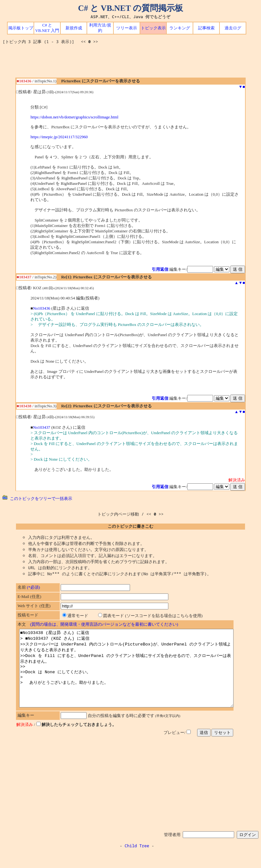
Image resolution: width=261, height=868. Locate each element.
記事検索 (206, 28)
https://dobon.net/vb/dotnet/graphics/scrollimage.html (74, 117)
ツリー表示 (127, 28)
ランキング (180, 28)
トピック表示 (153, 28)
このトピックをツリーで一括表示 (37, 498)
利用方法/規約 (100, 28)
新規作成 (74, 28)
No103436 (42, 308)
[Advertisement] (131, 63)
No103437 (42, 427)
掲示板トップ (21, 28)
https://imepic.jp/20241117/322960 (59, 137)
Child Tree (137, 861)
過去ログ (233, 28)
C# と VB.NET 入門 (47, 28)
